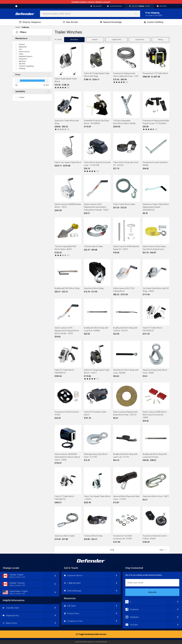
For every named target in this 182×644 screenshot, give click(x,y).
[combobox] (90, 14)
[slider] (18, 81)
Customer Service (114, 6)
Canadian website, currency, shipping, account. (91, 2)
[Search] (137, 14)
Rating (161, 40)
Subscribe (152, 592)
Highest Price (116, 40)
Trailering (25, 27)
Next (163, 550)
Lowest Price (140, 40)
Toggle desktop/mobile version (91, 634)
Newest (95, 40)
